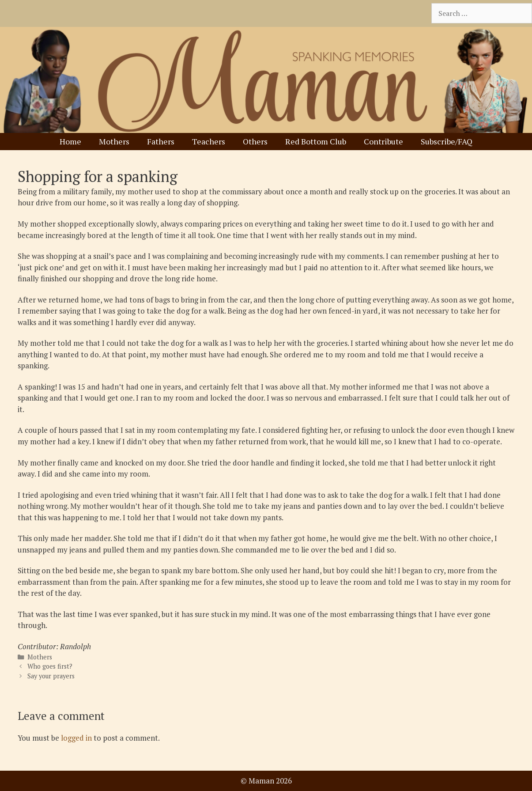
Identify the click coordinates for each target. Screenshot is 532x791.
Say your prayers (51, 676)
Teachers (209, 141)
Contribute (383, 141)
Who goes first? (50, 666)
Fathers (161, 141)
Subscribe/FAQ (447, 141)
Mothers (114, 141)
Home (70, 141)
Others (255, 141)
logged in (76, 738)
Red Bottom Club (316, 141)
